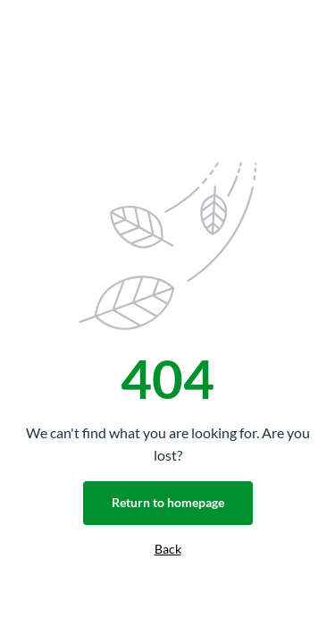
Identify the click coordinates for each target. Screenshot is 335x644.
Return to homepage (168, 502)
